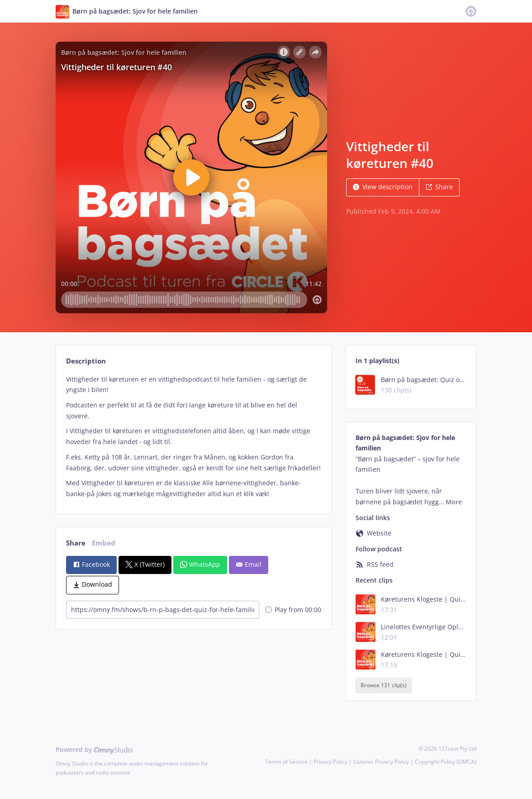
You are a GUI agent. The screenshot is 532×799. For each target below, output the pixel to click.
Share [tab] (76, 543)
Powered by (94, 749)
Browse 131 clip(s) (384, 685)
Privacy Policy (330, 762)
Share (439, 187)
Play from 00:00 (293, 610)
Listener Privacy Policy (381, 762)
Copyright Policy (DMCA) (446, 762)
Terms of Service (286, 762)
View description (383, 187)
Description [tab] (86, 361)
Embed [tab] (104, 543)
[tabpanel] (193, 437)
